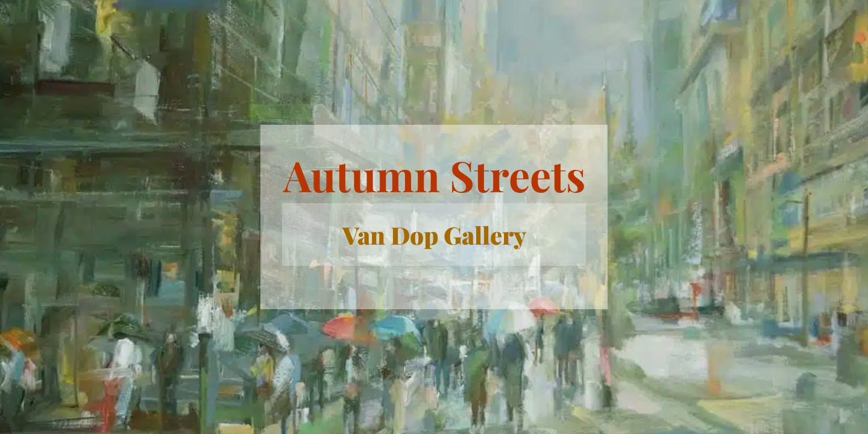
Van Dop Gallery (434, 235)
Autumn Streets (434, 175)
